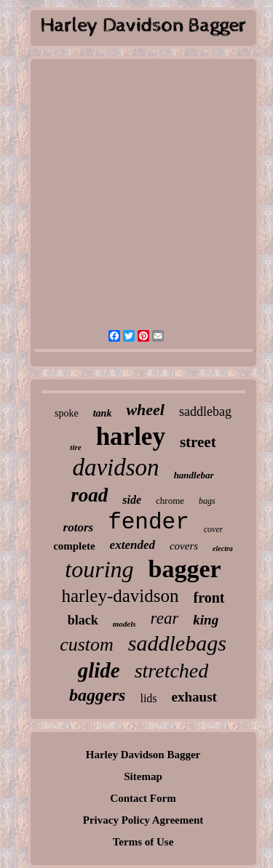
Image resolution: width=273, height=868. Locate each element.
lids (148, 698)
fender (149, 522)
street (198, 442)
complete (74, 546)
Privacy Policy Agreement (143, 820)
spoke (67, 413)
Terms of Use (143, 842)
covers (184, 546)
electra (223, 548)
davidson (115, 467)
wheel (145, 410)
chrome (170, 501)
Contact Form (143, 798)
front (209, 598)
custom (87, 644)
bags (207, 501)
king (206, 620)
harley (131, 437)
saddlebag (205, 411)
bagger (185, 569)
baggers (97, 695)
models (124, 624)
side (132, 500)
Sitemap (143, 776)
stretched (172, 671)
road (89, 495)
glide (99, 670)
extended (132, 545)
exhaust (194, 697)
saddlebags (177, 643)
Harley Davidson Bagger (143, 755)
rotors (79, 527)
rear (165, 618)
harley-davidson (120, 596)
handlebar (194, 475)
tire (75, 447)
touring (99, 569)
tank (103, 413)
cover (214, 529)
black (83, 620)
